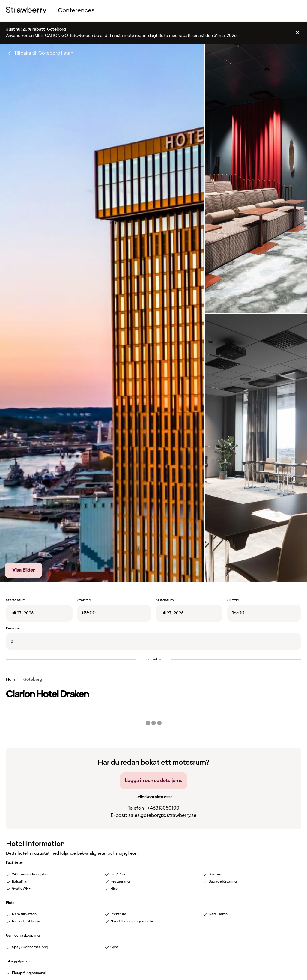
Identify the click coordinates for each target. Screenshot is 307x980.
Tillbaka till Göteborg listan (40, 53)
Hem (10, 680)
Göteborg (33, 680)
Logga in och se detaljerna (154, 781)
